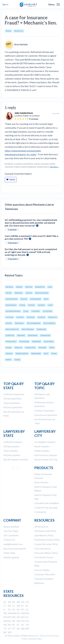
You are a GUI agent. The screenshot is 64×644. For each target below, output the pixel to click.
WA (23, 628)
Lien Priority (20, 317)
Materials (9, 360)
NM (6, 621)
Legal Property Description (13, 311)
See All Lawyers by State (16, 459)
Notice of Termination (28, 329)
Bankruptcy (19, 287)
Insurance (54, 354)
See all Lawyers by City (46, 459)
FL (13, 606)
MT (10, 617)
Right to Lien (18, 348)
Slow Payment (42, 348)
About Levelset (11, 527)
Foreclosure (31, 305)
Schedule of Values (30, 348)
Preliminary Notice (11, 341)
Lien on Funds (10, 317)
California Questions (14, 394)
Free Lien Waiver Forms (46, 553)
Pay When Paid (10, 335)
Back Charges (9, 287)
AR (18, 602)
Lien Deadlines (36, 311)
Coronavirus (24, 299)
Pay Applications (41, 329)
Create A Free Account (46, 508)
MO (6, 617)
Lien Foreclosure (47, 311)
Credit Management (35, 299)
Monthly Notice (19, 323)
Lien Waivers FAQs (44, 535)
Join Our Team (11, 531)
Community (40, 512)
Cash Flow (9, 293)
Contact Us (9, 540)
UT (10, 628)
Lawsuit (50, 305)
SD (22, 625)
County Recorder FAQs (46, 544)
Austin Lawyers (42, 446)
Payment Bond (21, 335)
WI (5, 632)
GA (18, 606)
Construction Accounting (42, 293)
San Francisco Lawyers (46, 455)
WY (10, 632)
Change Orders (19, 293)
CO (27, 602)
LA (27, 609)
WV (27, 628)
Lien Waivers (41, 317)
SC (18, 625)
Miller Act (9, 323)
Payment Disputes (33, 335)
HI (22, 606)
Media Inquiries (11, 557)
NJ (27, 617)
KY (22, 609)
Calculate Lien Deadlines (47, 503)
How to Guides (42, 570)
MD (10, 613)
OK (27, 621)
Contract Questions (44, 410)
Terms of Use (45, 636)
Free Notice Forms (44, 557)
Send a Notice (41, 482)
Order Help (9, 553)
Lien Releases (31, 317)
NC (14, 621)
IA (13, 609)
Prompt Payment (36, 341)
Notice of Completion (49, 323)
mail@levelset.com (13, 544)
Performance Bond (45, 335)
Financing (17, 360)
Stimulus (52, 348)
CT (5, 606)
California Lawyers (13, 442)
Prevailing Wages (24, 341)
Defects (46, 299)
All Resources (41, 527)
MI (18, 613)
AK (10, 602)
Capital (46, 354)
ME (5, 613)
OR (5, 625)
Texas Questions (12, 403)
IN (9, 609)
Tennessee (8, 31)
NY (10, 621)
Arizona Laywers (12, 455)
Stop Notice (9, 354)
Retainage (9, 348)
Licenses (26, 311)
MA (14, 613)
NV (18, 617)
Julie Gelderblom (24, 113)
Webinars (39, 583)
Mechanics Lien (19, 31)
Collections (29, 293)
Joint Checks (41, 305)
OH (23, 621)
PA (9, 625)
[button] (58, 4)
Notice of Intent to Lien (12, 329)
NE (14, 617)
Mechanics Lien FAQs (45, 531)
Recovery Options (49, 341)
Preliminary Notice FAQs (47, 540)
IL (4, 609)
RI (13, 625)
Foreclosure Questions (46, 415)
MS (27, 613)
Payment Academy (36, 354)
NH (23, 617)
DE (9, 606)
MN (23, 613)
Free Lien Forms (42, 549)
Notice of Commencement (34, 323)
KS (18, 609)
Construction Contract (12, 299)
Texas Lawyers (11, 451)
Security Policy (35, 639)
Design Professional (11, 305)
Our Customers (11, 535)
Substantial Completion (22, 354)
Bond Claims (29, 287)
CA (23, 602)
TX (5, 628)
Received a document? (15, 549)
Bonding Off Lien (40, 287)
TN (27, 625)
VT (14, 628)
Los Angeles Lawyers (45, 442)
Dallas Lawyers (42, 451)
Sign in (5, 4)
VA (18, 628)
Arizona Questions (13, 407)
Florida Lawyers (12, 446)
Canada (50, 287)
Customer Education (45, 574)
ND (18, 621)
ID (27, 606)
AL (5, 602)
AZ (14, 602)
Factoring (22, 305)
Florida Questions (12, 398)
